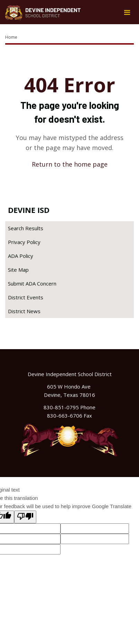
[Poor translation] (25, 517)
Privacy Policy (24, 242)
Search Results (26, 228)
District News (24, 311)
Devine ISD (29, 210)
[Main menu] (127, 12)
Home (11, 37)
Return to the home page (70, 164)
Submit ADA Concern (32, 283)
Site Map (18, 270)
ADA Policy (21, 256)
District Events (26, 297)
